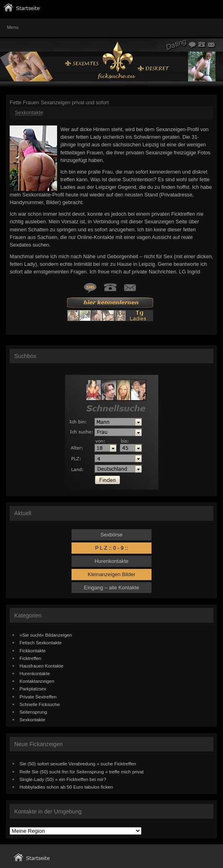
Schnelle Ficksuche (40, 704)
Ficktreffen (31, 658)
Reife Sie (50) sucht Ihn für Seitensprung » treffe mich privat (82, 772)
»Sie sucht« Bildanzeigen (46, 635)
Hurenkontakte (111, 561)
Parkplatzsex (33, 689)
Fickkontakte (33, 650)
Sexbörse (111, 535)
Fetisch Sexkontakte (41, 642)
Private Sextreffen (38, 697)
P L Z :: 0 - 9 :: (112, 548)
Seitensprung (34, 712)
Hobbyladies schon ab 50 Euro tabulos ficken (66, 787)
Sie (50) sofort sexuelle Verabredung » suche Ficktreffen (78, 764)
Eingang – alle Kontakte (111, 588)
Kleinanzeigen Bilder (111, 574)
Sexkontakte (29, 112)
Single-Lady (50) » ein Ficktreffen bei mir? (63, 779)
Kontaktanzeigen (37, 681)
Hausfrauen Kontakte (42, 666)
